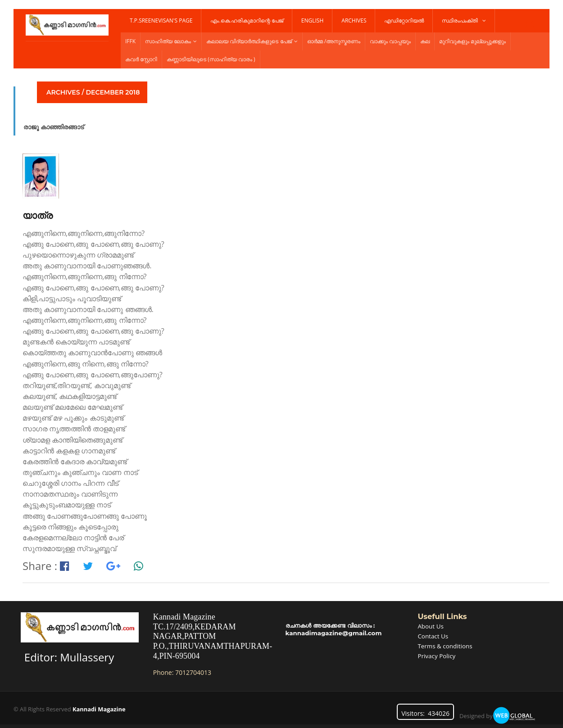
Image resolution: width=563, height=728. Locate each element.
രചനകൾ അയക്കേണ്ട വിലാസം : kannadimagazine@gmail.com (336, 629)
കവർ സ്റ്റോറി (141, 59)
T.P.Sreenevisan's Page (161, 20)
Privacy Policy (437, 654)
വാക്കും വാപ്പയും (390, 41)
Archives (354, 20)
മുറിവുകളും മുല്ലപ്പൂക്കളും (472, 41)
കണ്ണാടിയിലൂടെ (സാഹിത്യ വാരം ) (211, 59)
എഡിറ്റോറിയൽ (404, 20)
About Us (431, 626)
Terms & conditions (446, 645)
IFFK (130, 41)
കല (425, 41)
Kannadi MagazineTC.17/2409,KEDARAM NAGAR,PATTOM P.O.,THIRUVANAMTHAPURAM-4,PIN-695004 (212, 636)
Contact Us (434, 635)
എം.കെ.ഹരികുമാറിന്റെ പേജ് (247, 20)
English (312, 20)
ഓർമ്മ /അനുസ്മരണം (334, 41)
